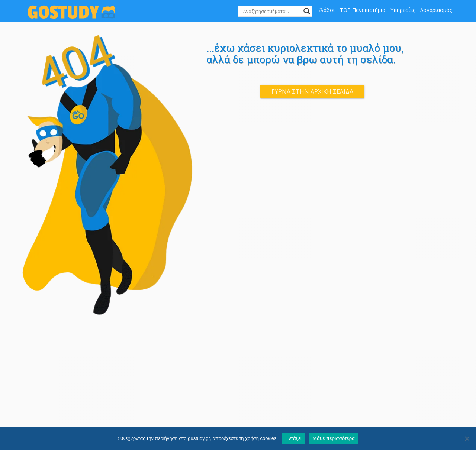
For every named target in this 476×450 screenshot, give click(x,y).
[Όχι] (467, 438)
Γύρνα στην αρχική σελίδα (312, 91)
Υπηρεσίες (403, 10)
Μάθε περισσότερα (334, 438)
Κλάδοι (326, 10)
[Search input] (271, 11)
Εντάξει (293, 438)
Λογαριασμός (436, 10)
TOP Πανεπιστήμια (363, 10)
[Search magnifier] (307, 11)
